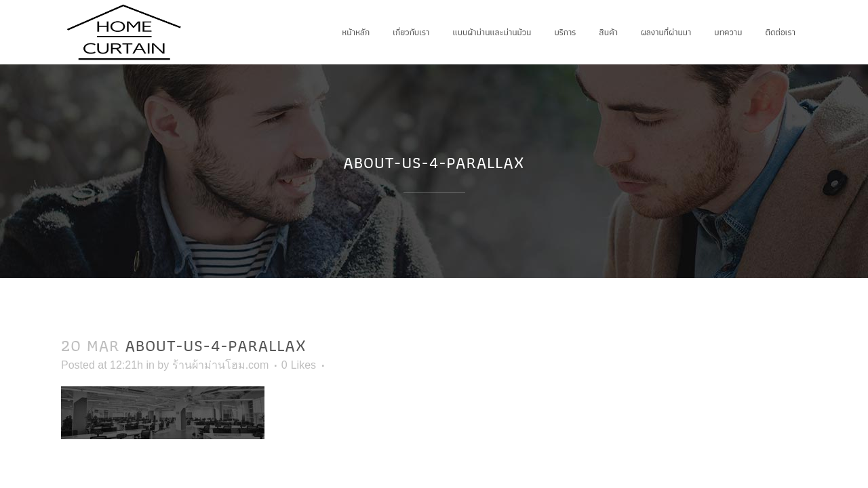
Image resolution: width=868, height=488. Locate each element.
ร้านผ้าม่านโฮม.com (221, 365)
